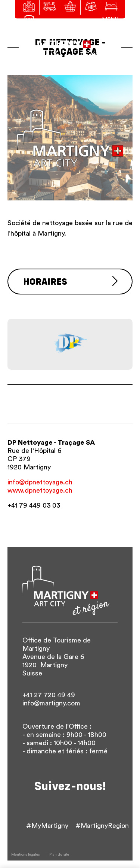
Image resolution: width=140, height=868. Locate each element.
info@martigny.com (51, 703)
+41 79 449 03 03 (34, 505)
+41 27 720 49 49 (49, 695)
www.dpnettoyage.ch (40, 490)
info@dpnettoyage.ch (40, 482)
